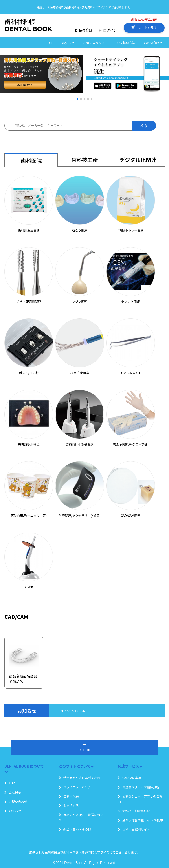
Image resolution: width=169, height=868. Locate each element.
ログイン (108, 30)
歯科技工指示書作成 (134, 811)
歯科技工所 (85, 160)
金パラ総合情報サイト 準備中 (141, 820)
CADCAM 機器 (130, 778)
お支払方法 (69, 806)
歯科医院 (31, 161)
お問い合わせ (153, 43)
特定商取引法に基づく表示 (80, 778)
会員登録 (83, 30)
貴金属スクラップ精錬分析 (139, 787)
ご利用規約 (69, 796)
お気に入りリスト (96, 43)
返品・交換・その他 (75, 829)
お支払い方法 (126, 43)
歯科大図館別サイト (134, 829)
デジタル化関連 (138, 160)
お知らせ (68, 43)
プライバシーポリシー (77, 787)
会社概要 (13, 792)
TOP (50, 43)
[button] (77, 99)
